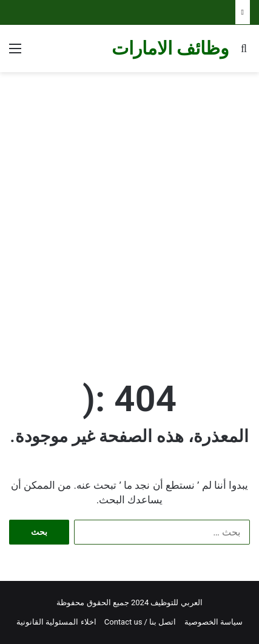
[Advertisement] (129, 214)
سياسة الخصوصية (214, 622)
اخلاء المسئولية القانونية (56, 622)
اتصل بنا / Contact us (140, 622)
